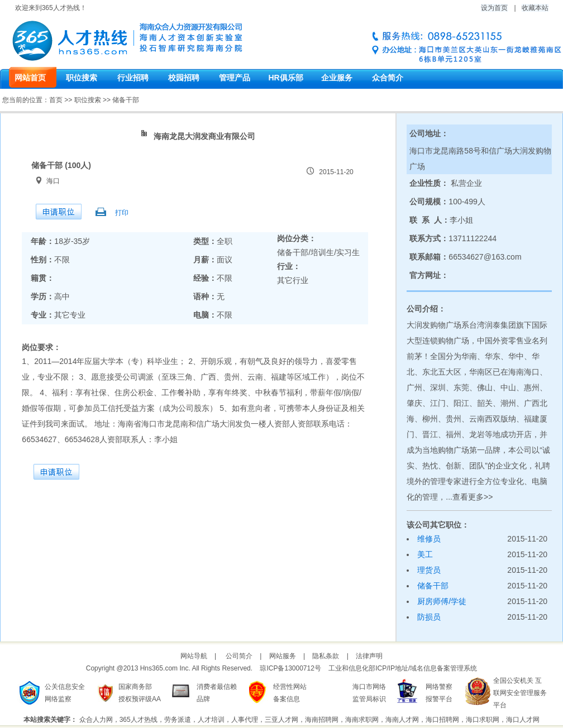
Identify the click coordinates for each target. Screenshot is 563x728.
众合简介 (388, 78)
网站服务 (283, 656)
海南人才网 (402, 720)
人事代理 (245, 720)
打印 (122, 213)
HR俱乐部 (285, 78)
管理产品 (235, 78)
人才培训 (211, 720)
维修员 (429, 539)
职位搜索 (82, 78)
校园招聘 (184, 78)
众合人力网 (96, 720)
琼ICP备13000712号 (290, 668)
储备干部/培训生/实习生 (318, 252)
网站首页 (30, 78)
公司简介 (239, 656)
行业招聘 (133, 78)
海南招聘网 (322, 720)
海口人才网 (523, 720)
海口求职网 (483, 720)
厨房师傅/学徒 (442, 601)
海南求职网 (362, 720)
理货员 (429, 570)
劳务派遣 (178, 720)
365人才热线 (139, 720)
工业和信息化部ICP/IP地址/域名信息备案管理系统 (403, 668)
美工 (425, 554)
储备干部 (433, 586)
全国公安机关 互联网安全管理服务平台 (520, 693)
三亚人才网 (281, 720)
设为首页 (494, 8)
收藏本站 (535, 8)
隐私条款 (326, 656)
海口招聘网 (442, 720)
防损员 (429, 617)
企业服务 (337, 78)
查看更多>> (473, 497)
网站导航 (194, 656)
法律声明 (369, 656)
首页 (56, 100)
